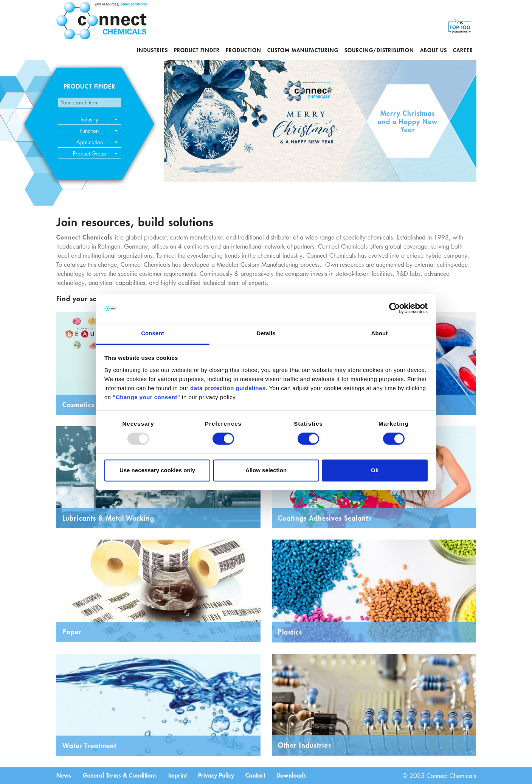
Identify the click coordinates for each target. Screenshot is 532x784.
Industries (152, 50)
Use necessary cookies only (157, 470)
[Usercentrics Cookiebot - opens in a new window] (395, 308)
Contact (255, 775)
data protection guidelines (228, 388)
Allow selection (266, 470)
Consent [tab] (153, 333)
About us (434, 50)
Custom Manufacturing (303, 50)
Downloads (291, 775)
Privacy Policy (216, 775)
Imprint (178, 775)
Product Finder (197, 50)
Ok (375, 470)
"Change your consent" (146, 397)
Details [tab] (266, 333)
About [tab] (380, 333)
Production (244, 50)
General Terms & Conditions (120, 775)
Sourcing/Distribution (379, 50)
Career (463, 50)
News (64, 775)
